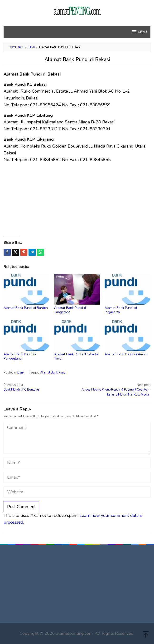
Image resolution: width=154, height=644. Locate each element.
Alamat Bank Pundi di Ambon (127, 354)
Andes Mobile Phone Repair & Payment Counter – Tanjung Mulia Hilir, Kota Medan (115, 390)
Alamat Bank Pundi (53, 373)
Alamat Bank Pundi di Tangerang (70, 310)
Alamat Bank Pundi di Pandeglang (20, 356)
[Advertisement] (77, 200)
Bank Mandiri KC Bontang (39, 387)
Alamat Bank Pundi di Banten (26, 308)
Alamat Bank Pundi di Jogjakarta (121, 310)
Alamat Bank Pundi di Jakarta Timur (76, 356)
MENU (139, 32)
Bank (21, 373)
